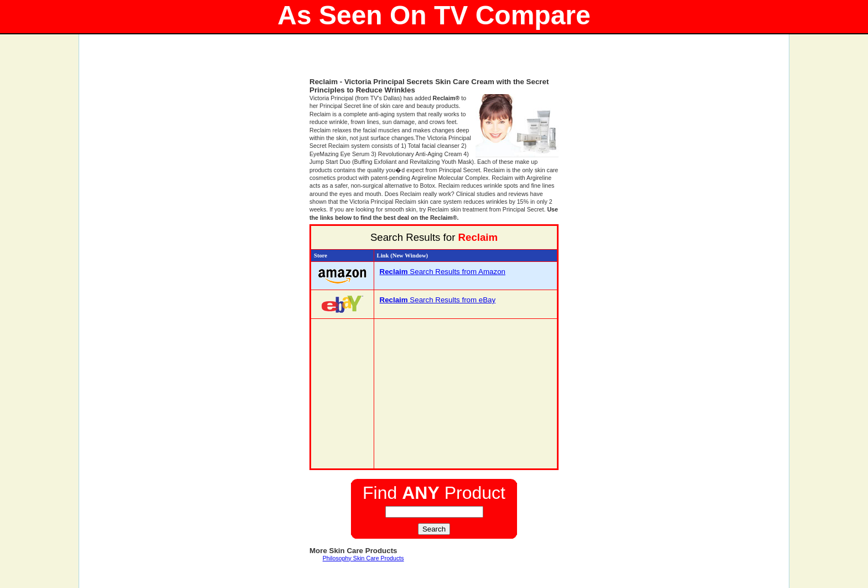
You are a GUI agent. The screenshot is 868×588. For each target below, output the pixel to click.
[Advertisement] (434, 61)
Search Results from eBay (438, 300)
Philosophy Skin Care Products (363, 558)
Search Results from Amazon (443, 272)
